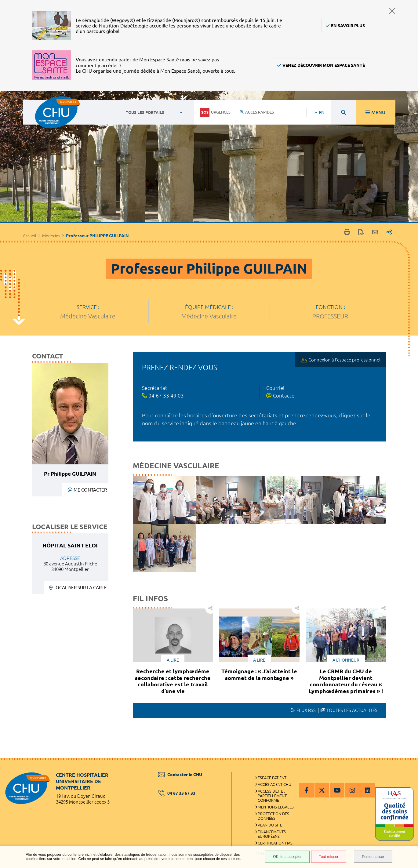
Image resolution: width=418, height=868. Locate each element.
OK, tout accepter (287, 857)
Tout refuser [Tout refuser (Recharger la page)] (329, 857)
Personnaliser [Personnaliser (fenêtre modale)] (373, 857)
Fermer (392, 11)
